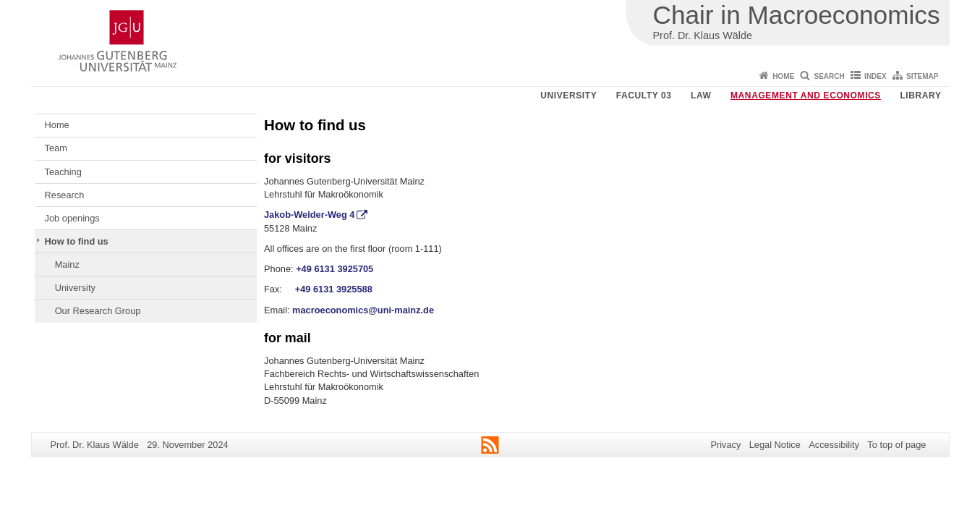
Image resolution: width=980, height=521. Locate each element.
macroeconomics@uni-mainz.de (363, 310)
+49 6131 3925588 (334, 289)
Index (875, 76)
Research (65, 195)
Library (920, 96)
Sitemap (922, 76)
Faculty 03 (644, 96)
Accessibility (834, 445)
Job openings (72, 218)
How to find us (77, 241)
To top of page (896, 445)
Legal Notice (775, 445)
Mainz (67, 264)
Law (701, 96)
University (568, 96)
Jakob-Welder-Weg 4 (309, 215)
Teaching (63, 172)
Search (830, 76)
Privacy (725, 445)
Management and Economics (806, 96)
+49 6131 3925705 (335, 269)
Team (56, 148)
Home (783, 76)
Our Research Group (98, 311)
